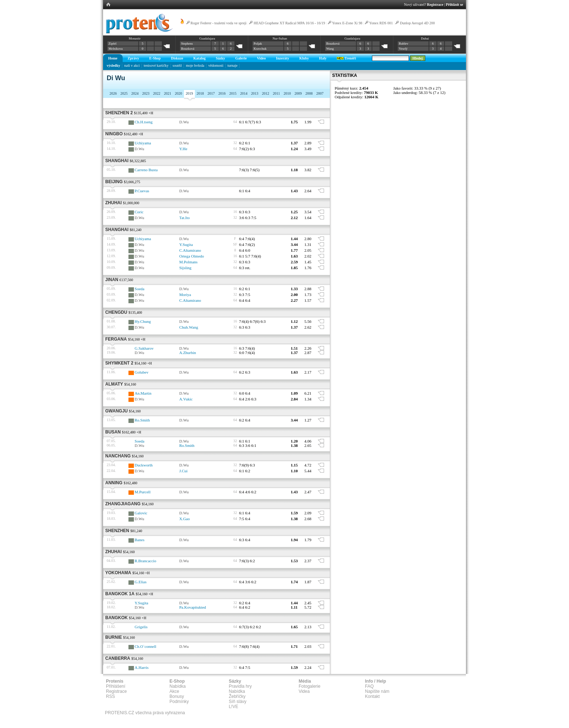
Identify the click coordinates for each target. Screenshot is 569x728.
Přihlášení (116, 686)
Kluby (304, 58)
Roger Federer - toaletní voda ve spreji (218, 23)
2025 (124, 93)
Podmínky (179, 702)
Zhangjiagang (123, 504)
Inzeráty (283, 58)
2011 (277, 93)
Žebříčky (237, 696)
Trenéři (346, 58)
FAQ (369, 686)
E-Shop (155, 58)
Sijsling (185, 268)
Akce (174, 691)
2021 (168, 93)
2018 (200, 93)
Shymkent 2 (119, 363)
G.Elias (141, 582)
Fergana (116, 339)
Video (261, 58)
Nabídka (178, 686)
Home (113, 58)
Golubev (142, 372)
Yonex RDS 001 (381, 23)
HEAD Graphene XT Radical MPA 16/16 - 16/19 (289, 23)
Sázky (221, 58)
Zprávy (134, 58)
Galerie (241, 58)
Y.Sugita (186, 244)
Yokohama (118, 573)
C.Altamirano (190, 250)
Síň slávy (238, 702)
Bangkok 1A (120, 594)
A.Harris (142, 667)
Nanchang (118, 456)
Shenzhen (117, 531)
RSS (110, 696)
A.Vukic (186, 399)
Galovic (141, 513)
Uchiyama (143, 143)
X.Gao (185, 519)
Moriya (185, 295)
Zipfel (112, 44)
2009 (298, 93)
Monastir (135, 38)
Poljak (258, 44)
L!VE (233, 707)
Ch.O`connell (146, 646)
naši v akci (132, 65)
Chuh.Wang (189, 327)
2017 (211, 93)
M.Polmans (188, 262)
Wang (330, 49)
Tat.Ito (185, 218)
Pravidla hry (240, 686)
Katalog (200, 58)
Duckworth (144, 465)
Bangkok (116, 618)
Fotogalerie (310, 686)
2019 (189, 93)
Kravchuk (260, 49)
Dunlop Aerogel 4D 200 (417, 23)
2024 (135, 93)
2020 (179, 93)
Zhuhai (113, 203)
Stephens (187, 44)
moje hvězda (195, 65)
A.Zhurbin (188, 353)
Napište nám (377, 691)
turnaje (233, 65)
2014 (244, 93)
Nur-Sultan (280, 38)
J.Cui (183, 471)
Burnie (114, 637)
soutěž (177, 65)
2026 (113, 93)
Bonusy (177, 696)
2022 (157, 93)
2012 (266, 93)
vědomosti (216, 65)
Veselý (403, 49)
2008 (309, 93)
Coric (139, 212)
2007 (320, 93)
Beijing (114, 182)
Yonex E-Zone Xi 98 (347, 23)
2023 (146, 93)
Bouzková (188, 49)
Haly (323, 58)
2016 (222, 93)
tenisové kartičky (156, 65)
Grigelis (141, 627)
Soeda (140, 289)
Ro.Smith (142, 420)
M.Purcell (143, 492)
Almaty (114, 384)
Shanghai (117, 161)
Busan (113, 432)
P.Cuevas (142, 191)
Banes (140, 540)
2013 (255, 93)
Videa (304, 691)
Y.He (183, 149)
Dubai (425, 38)
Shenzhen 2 (119, 113)
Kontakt (372, 696)
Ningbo (114, 134)
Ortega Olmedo (192, 256)
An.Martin (143, 393)
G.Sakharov (144, 348)
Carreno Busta (146, 170)
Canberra (118, 658)
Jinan (112, 280)
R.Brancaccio (146, 561)
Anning (114, 483)
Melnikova (116, 49)
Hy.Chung (143, 321)
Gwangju (116, 411)
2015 (233, 93)
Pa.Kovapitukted (193, 607)
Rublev (404, 44)
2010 (287, 93)
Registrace (435, 5)
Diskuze (177, 58)
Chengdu (116, 312)
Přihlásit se (455, 5)
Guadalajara (207, 38)
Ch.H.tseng (144, 122)
